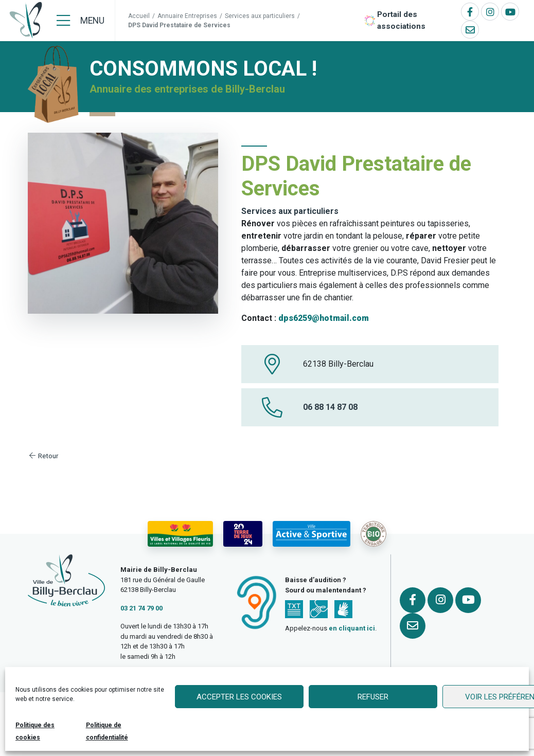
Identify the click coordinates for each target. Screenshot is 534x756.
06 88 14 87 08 (330, 407)
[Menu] (81, 21)
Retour (43, 456)
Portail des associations (401, 20)
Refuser (373, 697)
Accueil (139, 16)
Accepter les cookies (239, 697)
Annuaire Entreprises (187, 16)
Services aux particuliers (260, 16)
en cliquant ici (352, 628)
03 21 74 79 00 (141, 608)
